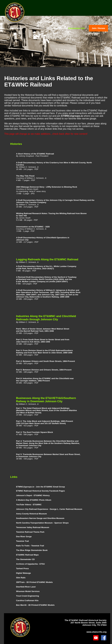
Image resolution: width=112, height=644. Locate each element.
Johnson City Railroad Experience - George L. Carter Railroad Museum (49, 509)
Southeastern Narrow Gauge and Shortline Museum (40, 518)
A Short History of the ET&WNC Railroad (35, 154)
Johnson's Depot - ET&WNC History (33, 495)
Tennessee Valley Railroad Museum (33, 527)
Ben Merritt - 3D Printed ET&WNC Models (35, 605)
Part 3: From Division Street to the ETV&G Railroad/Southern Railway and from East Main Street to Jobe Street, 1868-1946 (44, 352)
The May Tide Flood (25, 176)
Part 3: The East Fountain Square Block (35, 432)
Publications (16, 28)
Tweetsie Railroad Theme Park (30, 532)
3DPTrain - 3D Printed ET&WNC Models (34, 582)
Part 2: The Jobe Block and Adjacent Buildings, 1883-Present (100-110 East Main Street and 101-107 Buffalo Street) (44, 422)
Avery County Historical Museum (31, 514)
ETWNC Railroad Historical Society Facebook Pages (40, 491)
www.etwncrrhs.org (96, 632)
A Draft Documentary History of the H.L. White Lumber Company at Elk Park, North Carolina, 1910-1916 (46, 267)
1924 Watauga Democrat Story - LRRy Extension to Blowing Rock (47, 187)
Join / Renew (98, 28)
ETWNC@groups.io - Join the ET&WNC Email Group (41, 487)
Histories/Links (37, 28)
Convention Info (77, 28)
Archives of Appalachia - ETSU (30, 564)
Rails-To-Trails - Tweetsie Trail (30, 546)
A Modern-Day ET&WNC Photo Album (34, 500)
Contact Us (56, 28)
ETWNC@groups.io (72, 116)
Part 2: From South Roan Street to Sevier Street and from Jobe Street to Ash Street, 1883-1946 (43, 341)
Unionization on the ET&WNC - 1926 (33, 227)
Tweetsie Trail (22, 541)
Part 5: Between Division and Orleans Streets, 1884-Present (44, 370)
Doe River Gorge (24, 537)
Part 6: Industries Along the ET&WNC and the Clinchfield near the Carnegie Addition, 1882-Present (45, 380)
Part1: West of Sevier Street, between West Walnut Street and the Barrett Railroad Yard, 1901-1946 (43, 330)
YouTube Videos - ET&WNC (29, 505)
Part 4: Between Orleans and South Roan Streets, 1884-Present (46, 361)
